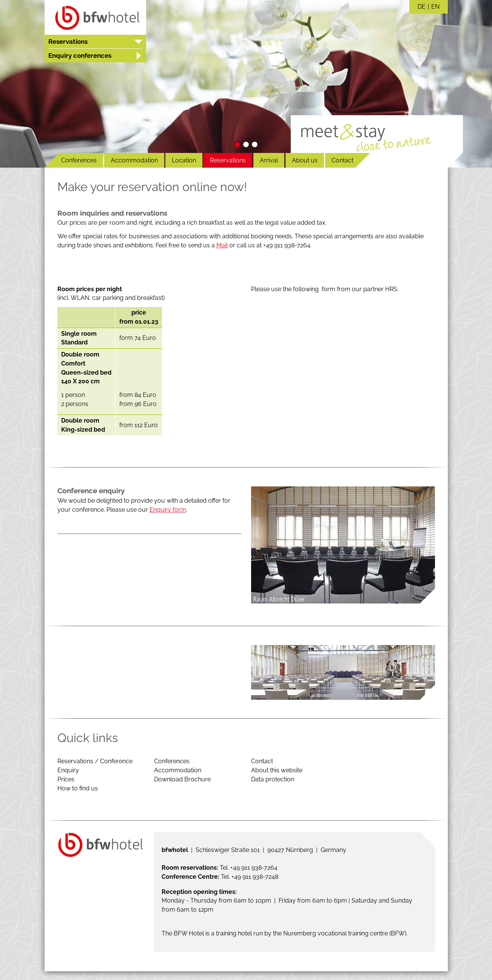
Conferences (79, 160)
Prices (66, 779)
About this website (277, 770)
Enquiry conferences (80, 56)
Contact (342, 160)
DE (422, 7)
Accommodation (134, 160)
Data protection (273, 779)
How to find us (78, 788)
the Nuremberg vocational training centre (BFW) (340, 933)
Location (184, 160)
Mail (222, 245)
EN (435, 7)
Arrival (269, 160)
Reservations (228, 160)
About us (305, 160)
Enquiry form (168, 510)
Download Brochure (182, 779)
